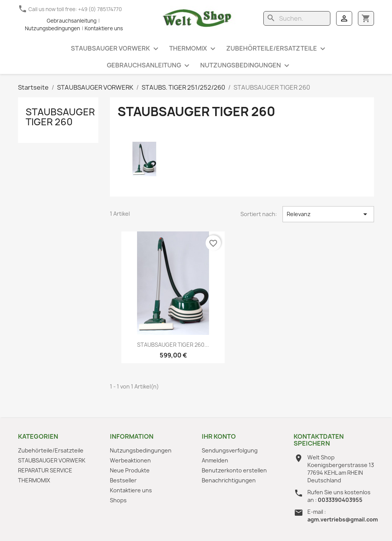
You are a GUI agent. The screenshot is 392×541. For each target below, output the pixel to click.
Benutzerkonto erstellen (234, 470)
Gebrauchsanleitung (72, 21)
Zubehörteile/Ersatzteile (277, 49)
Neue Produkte (130, 470)
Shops (118, 500)
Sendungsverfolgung (230, 450)
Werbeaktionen (130, 460)
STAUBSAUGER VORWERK (116, 49)
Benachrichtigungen (229, 480)
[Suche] (297, 18)
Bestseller (123, 480)
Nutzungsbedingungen (246, 66)
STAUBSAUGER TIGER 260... (173, 345)
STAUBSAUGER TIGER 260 (60, 117)
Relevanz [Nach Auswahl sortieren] (328, 214)
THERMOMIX (193, 49)
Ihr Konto (219, 436)
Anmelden (215, 460)
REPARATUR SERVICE (45, 470)
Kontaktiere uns (131, 490)
